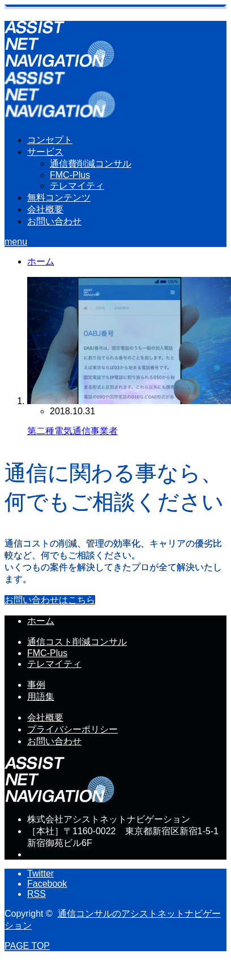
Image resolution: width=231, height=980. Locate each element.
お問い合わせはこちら (50, 600)
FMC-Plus (70, 175)
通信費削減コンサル (91, 164)
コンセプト (50, 140)
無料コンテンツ (59, 198)
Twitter (40, 873)
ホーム (41, 621)
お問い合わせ (54, 221)
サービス (45, 152)
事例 (36, 685)
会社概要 (45, 209)
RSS (37, 894)
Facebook (47, 884)
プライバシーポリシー (72, 729)
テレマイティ (77, 186)
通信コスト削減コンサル (77, 642)
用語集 (41, 697)
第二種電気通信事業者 (72, 431)
